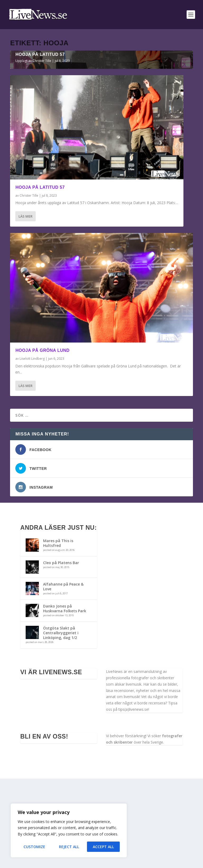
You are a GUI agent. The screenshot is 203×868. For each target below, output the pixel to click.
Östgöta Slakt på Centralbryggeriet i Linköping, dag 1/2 (61, 722)
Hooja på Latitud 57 (40, 144)
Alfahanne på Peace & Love (63, 676)
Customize (34, 847)
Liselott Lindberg (32, 448)
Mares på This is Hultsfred (58, 632)
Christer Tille (42, 150)
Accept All (103, 847)
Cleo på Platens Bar (61, 652)
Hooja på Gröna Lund (42, 440)
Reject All (69, 847)
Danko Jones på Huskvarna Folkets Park (65, 698)
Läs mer (26, 305)
